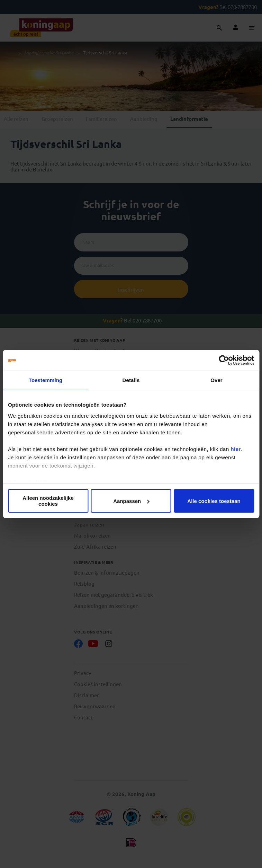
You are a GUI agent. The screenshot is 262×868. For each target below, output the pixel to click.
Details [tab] (131, 380)
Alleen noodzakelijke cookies (48, 501)
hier (236, 449)
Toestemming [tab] (46, 380)
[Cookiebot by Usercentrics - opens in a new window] (224, 360)
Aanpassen (131, 501)
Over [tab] (216, 380)
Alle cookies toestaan (214, 501)
